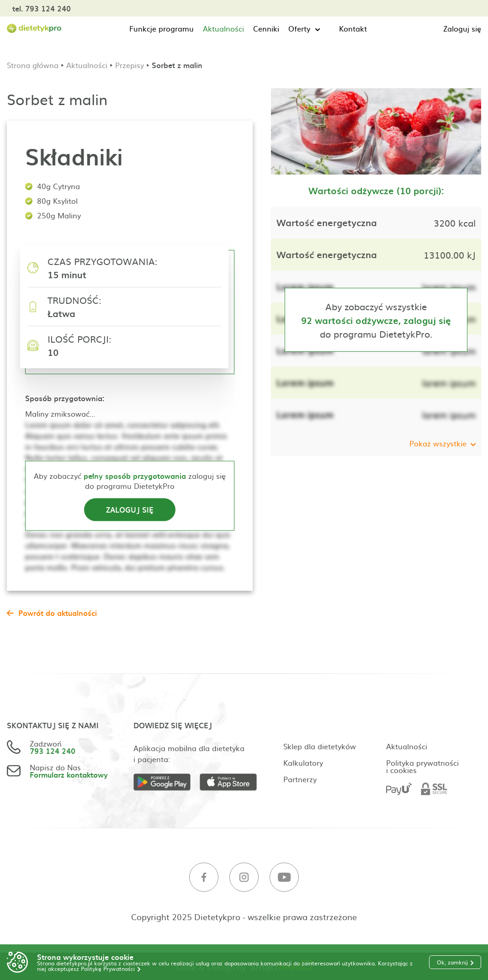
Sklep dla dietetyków (320, 746)
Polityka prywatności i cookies (422, 766)
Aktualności (223, 28)
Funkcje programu (162, 28)
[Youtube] (284, 877)
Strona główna (33, 65)
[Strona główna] (34, 29)
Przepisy (130, 65)
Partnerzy (300, 779)
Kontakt (353, 28)
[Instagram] (244, 877)
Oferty (299, 28)
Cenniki (266, 28)
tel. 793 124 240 (42, 8)
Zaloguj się (462, 28)
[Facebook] (204, 877)
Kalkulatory (303, 763)
